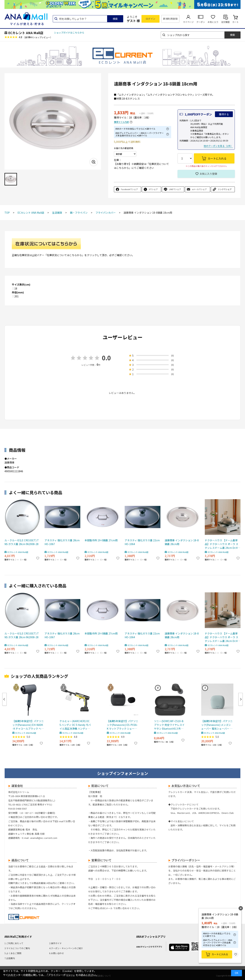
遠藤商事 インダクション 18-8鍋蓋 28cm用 (182, 542)
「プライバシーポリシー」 (61, 975)
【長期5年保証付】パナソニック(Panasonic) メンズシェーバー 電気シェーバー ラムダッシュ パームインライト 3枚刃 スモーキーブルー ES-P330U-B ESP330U (217, 725)
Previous (4, 699)
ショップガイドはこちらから (69, 33)
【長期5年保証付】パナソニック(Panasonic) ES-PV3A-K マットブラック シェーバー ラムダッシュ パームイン (122, 725)
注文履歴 (225, 22)
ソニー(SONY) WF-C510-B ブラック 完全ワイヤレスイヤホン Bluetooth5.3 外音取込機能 (169, 725)
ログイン (151, 19)
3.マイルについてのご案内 (17, 948)
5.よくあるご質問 (13, 953)
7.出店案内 (10, 958)
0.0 (106, 358)
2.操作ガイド (55, 943)
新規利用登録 (170, 19)
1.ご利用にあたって (14, 943)
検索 (115, 19)
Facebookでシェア (129, 189)
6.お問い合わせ (57, 953)
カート (236, 22)
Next (241, 699)
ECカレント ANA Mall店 (26, 33)
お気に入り (213, 22)
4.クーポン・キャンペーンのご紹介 (66, 948)
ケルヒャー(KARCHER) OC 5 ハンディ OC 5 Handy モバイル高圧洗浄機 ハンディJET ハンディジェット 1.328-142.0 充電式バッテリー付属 (75, 725)
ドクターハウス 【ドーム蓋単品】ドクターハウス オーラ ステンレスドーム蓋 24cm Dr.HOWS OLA (222, 544)
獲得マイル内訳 (121, 122)
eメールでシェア (199, 189)
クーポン (201, 22)
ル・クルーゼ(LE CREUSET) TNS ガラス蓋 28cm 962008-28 (22, 542)
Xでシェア (153, 189)
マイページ (188, 22)
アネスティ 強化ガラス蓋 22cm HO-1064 (142, 542)
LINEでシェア (175, 189)
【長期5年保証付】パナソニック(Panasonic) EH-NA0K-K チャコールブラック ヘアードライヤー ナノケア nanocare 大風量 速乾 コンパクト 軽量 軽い (28, 725)
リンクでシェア (225, 189)
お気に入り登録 (208, 174)
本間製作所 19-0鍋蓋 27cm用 (101, 540)
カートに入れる (220, 954)
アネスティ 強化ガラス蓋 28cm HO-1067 (62, 542)
